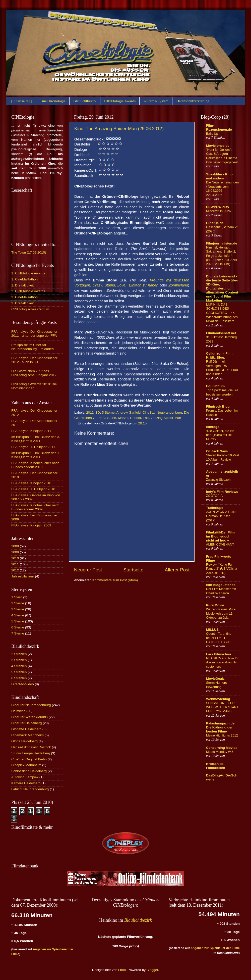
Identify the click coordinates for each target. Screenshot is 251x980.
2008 (15, 546)
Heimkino (18, 711)
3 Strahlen (19, 660)
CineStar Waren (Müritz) (29, 717)
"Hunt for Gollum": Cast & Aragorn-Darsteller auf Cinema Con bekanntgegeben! (222, 156)
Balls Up (212, 134)
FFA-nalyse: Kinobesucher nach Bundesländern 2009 (35, 507)
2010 (15, 558)
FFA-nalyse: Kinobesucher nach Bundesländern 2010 (35, 465)
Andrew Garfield (128, 412)
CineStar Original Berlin (29, 759)
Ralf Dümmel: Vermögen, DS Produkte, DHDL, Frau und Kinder (222, 368)
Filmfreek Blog (218, 406)
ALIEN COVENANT (220, 544)
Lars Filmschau (218, 654)
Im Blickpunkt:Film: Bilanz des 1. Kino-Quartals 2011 (36, 455)
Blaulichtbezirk (85, 101)
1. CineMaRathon (24, 279)
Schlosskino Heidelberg (29, 771)
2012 (90, 412)
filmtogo (213, 427)
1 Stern (17, 597)
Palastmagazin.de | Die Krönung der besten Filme (221, 727)
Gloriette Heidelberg (26, 729)
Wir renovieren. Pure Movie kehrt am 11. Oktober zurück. (221, 613)
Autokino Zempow (25, 777)
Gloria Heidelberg (24, 741)
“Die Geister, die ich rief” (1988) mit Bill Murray (220, 435)
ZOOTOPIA (214, 496)
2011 (15, 564)
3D (98, 412)
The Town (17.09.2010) (29, 252)
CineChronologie (53, 101)
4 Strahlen (19, 666)
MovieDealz (215, 679)
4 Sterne (18, 615)
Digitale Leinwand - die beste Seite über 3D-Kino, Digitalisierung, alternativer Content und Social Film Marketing (222, 288)
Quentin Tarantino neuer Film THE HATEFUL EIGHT (219, 638)
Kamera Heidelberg (26, 783)
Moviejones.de (218, 146)
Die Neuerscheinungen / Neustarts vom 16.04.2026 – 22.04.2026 (222, 189)
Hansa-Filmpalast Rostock (31, 747)
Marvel (123, 418)
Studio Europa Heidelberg (31, 753)
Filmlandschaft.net (221, 333)
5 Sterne (108, 412)
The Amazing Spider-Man (162, 418)
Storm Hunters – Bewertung (218, 685)
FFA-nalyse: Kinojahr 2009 (31, 525)
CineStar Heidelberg (27, 723)
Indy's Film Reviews (222, 492)
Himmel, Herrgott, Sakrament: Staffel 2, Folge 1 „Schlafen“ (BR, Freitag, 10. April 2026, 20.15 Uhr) (221, 256)
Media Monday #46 (220, 752)
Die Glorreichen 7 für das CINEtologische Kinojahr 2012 (34, 373)
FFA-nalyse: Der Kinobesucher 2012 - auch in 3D (34, 360)
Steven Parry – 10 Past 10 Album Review (223, 457)
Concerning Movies (222, 748)
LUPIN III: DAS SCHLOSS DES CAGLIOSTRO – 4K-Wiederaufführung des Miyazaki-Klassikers (222, 313)
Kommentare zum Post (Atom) (115, 580)
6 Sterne (18, 627)
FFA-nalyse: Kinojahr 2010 (31, 483)
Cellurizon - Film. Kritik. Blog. (220, 355)
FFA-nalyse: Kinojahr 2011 (31, 431)
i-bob (122, 970)
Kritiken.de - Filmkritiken (216, 766)
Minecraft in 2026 (218, 211)
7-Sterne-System (156, 101)
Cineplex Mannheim (26, 765)
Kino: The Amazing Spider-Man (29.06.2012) (119, 129)
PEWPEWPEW (218, 207)
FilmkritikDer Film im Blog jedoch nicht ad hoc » (220, 536)
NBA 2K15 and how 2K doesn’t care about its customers (222, 662)
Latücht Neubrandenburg (30, 789)
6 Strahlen (19, 678)
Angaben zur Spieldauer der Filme (215, 948)
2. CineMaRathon (24, 297)
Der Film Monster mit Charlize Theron (221, 591)
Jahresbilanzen (23, 576)
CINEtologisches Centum (30, 309)
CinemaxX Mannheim (27, 735)
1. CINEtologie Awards (28, 273)
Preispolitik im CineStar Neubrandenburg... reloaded (33, 347)
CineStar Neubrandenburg (162, 412)
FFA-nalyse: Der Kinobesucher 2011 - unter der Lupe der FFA (34, 334)
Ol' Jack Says (217, 451)
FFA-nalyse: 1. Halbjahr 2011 (33, 447)
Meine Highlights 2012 (222, 735)
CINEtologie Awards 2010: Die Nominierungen (34, 386)
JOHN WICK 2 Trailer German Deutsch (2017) (221, 516)
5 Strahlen (19, 672)
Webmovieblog (218, 699)
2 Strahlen (19, 654)
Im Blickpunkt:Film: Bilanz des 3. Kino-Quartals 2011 (36, 439)
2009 (15, 552)
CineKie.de (215, 223)
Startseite (133, 570)
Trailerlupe (215, 508)
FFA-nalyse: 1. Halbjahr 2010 (33, 489)
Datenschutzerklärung (193, 101)
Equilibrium (215, 386)
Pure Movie (215, 605)
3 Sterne (18, 609)
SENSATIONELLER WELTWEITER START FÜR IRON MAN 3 (222, 707)
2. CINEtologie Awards (28, 291)
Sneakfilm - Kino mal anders (219, 176)
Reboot (136, 418)
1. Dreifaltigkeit (22, 285)
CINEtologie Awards (120, 101)
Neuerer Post (88, 570)
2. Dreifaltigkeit (22, 303)
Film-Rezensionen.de (219, 128)
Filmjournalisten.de (222, 243)
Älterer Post (177, 570)
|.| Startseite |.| (21, 101)
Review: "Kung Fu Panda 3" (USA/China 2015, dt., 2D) (222, 569)
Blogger (152, 970)
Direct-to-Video (23, 684)
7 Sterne (18, 633)
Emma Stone (106, 418)
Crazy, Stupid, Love (109, 285)
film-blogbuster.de (221, 585)
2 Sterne (18, 603)
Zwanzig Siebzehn (219, 480)
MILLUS (212, 630)
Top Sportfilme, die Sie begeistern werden (222, 392)
